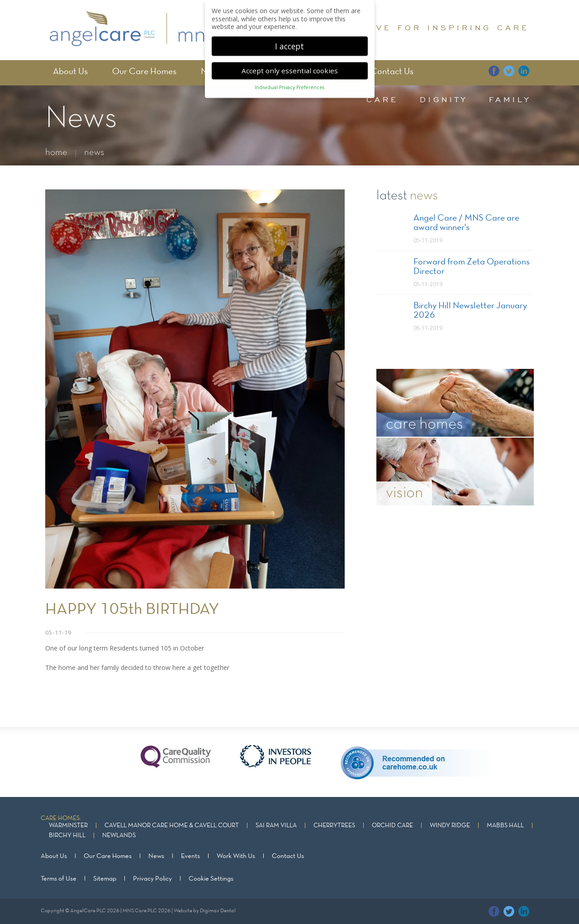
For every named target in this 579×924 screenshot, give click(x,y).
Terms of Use (59, 879)
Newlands (119, 836)
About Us (70, 72)
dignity (444, 99)
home (56, 153)
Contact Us (392, 72)
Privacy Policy (152, 879)
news (94, 153)
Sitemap (105, 879)
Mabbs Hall (505, 826)
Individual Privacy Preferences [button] (289, 79)
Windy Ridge (450, 826)
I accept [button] (289, 38)
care (382, 99)
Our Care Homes (144, 72)
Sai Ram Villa (276, 826)
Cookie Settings (211, 879)
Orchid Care (392, 826)
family (510, 99)
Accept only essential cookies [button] (290, 62)
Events (190, 856)
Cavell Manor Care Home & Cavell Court (172, 826)
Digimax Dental (218, 911)
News (156, 856)
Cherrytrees (334, 826)
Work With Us (236, 856)
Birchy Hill (67, 836)
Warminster (68, 826)
